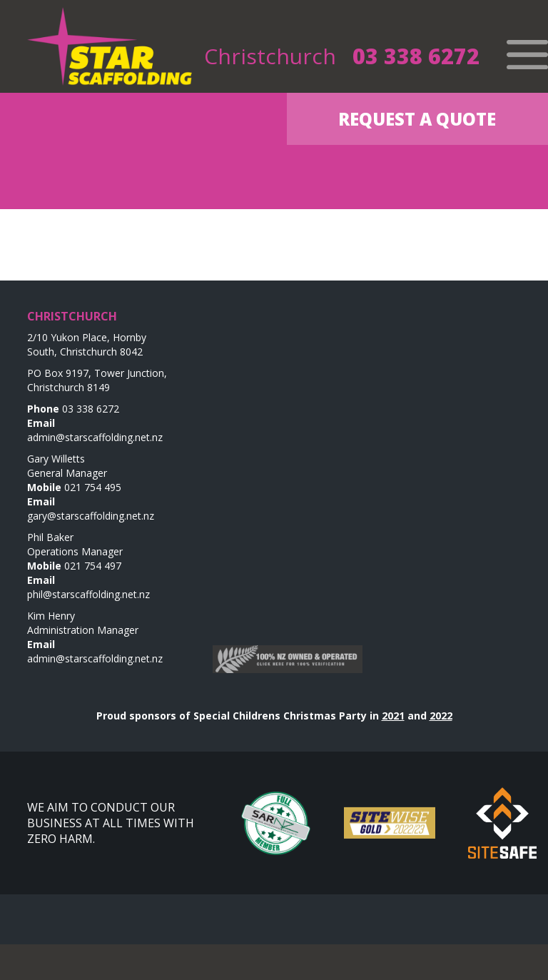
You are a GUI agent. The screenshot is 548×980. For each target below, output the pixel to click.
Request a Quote (417, 119)
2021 (393, 716)
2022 (441, 716)
